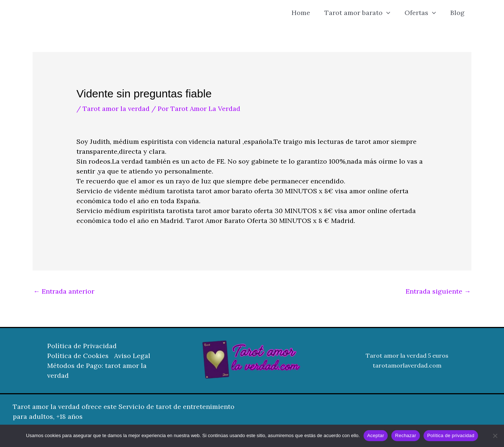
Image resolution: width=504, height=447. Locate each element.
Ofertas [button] (422, 13)
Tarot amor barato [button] (360, 13)
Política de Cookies (78, 356)
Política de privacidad (451, 435)
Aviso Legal (132, 356)
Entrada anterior (64, 291)
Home (304, 13)
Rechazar (406, 435)
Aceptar (376, 435)
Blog (458, 13)
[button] (389, 13)
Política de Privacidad (82, 346)
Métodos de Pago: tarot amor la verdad (97, 370)
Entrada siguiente (438, 291)
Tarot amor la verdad (116, 109)
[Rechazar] (495, 436)
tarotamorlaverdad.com (407, 365)
